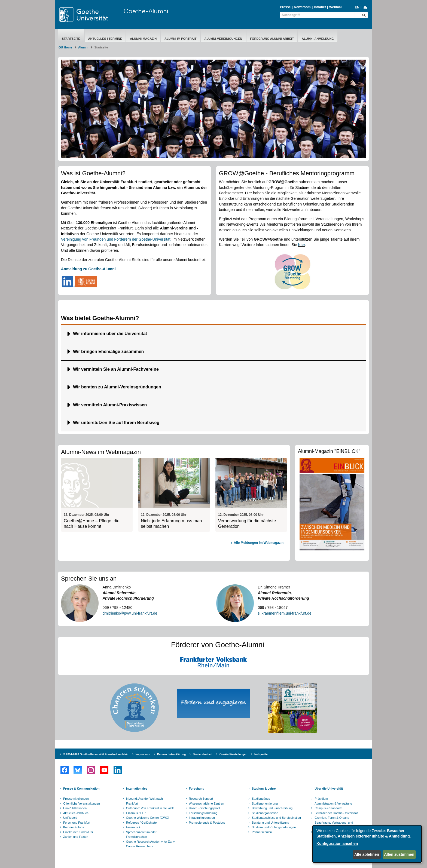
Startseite (71, 39)
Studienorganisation (265, 813)
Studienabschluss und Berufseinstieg (276, 818)
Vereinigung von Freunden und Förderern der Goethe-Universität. (116, 239)
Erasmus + (133, 827)
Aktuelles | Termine (105, 39)
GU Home (65, 47)
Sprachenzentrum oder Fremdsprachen (141, 835)
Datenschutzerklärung (171, 754)
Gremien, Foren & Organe (332, 818)
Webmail (336, 7)
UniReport (70, 818)
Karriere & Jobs (74, 827)
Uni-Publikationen (75, 808)
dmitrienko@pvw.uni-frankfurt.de (130, 613)
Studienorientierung (265, 803)
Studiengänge (261, 799)
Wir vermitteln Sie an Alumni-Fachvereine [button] (116, 369)
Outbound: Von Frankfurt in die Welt (150, 808)
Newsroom (302, 7)
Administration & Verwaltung (333, 803)
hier (302, 245)
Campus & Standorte (328, 808)
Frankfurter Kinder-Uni (78, 832)
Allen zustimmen (399, 854)
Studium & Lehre (264, 789)
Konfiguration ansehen (337, 844)
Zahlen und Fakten (76, 837)
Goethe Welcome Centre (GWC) (148, 818)
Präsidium (321, 799)
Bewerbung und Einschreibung (272, 808)
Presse (285, 7)
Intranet (320, 7)
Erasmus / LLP (136, 813)
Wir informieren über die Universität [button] (110, 334)
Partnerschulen (262, 832)
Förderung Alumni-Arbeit (272, 39)
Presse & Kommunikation (81, 789)
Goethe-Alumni (146, 11)
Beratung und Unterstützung (270, 823)
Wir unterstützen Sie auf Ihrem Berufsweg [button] (116, 423)
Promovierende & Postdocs (207, 823)
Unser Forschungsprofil (205, 808)
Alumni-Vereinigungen (223, 39)
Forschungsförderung (203, 813)
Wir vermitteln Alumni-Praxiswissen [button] (110, 405)
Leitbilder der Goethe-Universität (336, 813)
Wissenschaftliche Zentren (207, 803)
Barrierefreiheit (203, 754)
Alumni (83, 47)
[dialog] (367, 844)
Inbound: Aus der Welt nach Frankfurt (144, 801)
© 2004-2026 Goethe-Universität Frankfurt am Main (96, 754)
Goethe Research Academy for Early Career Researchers (150, 844)
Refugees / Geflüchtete (141, 823)
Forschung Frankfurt (77, 823)
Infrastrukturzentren (202, 818)
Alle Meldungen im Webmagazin (259, 543)
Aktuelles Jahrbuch (76, 813)
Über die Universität (329, 789)
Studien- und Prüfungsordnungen (274, 827)
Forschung (197, 789)
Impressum (143, 754)
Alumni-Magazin (143, 39)
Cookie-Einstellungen (233, 754)
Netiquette (261, 754)
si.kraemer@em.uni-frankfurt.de (285, 613)
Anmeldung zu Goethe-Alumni (88, 269)
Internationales (137, 789)
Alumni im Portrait (180, 39)
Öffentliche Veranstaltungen (82, 803)
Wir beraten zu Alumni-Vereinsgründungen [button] (117, 387)
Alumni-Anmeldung (318, 39)
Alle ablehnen (367, 854)
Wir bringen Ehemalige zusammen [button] (108, 352)
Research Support (201, 799)
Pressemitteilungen (76, 799)
